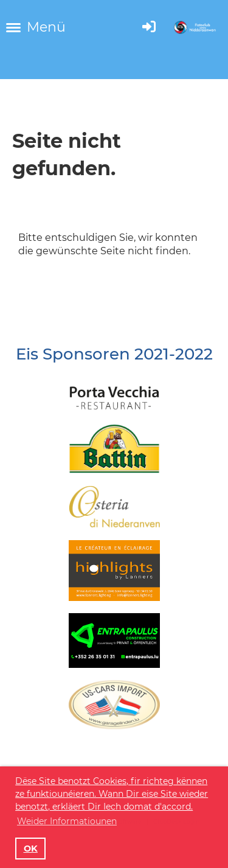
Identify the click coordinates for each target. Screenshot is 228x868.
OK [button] (31, 849)
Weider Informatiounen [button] (67, 821)
